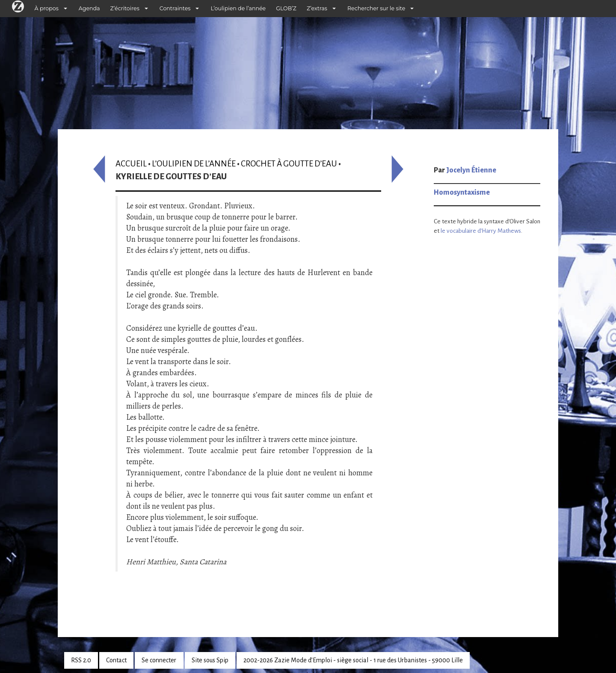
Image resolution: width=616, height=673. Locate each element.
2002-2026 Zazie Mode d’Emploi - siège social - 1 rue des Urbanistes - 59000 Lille (353, 660)
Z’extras (317, 8)
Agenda (89, 8)
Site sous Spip (210, 660)
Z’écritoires (125, 8)
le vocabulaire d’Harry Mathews (481, 231)
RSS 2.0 (81, 660)
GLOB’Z (286, 8)
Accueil (131, 164)
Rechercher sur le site (376, 8)
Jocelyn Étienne (471, 170)
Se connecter (159, 660)
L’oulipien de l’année (238, 8)
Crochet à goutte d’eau (289, 164)
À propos (47, 8)
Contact (116, 660)
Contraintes (175, 8)
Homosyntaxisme (462, 193)
